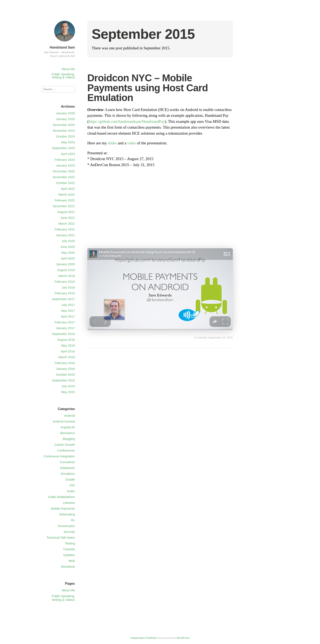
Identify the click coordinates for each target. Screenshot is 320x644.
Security (69, 532)
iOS (72, 485)
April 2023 (68, 154)
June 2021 (67, 218)
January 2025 (66, 119)
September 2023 (63, 148)
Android (201, 338)
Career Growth (65, 445)
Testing (70, 543)
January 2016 (66, 369)
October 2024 (66, 136)
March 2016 (67, 357)
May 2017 (68, 311)
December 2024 (64, 125)
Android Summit (64, 421)
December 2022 (64, 171)
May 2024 (68, 142)
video (132, 143)
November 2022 (64, 177)
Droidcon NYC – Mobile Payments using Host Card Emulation (148, 88)
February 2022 (65, 200)
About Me (68, 69)
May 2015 (68, 392)
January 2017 (66, 328)
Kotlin (71, 491)
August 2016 (66, 340)
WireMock (68, 567)
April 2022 (68, 189)
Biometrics (67, 433)
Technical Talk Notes (61, 537)
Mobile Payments (63, 508)
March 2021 (67, 223)
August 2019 (66, 270)
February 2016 (65, 363)
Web (72, 561)
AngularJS (68, 427)
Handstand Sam (62, 47)
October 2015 (66, 374)
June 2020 (67, 247)
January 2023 (66, 165)
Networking (67, 514)
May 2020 (68, 253)
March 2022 (67, 194)
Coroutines (67, 462)
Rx (73, 520)
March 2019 (67, 276)
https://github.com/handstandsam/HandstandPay (127, 121)
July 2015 (68, 386)
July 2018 (68, 287)
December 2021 (64, 206)
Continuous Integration (59, 456)
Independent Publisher (144, 638)
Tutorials (69, 549)
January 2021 (66, 235)
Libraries (69, 503)
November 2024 (64, 131)
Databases (67, 468)
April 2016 (68, 351)
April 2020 (68, 258)
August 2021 (66, 212)
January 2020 (66, 264)
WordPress (183, 638)
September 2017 (63, 299)
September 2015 (63, 380)
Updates (69, 555)
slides (112, 143)
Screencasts (66, 526)
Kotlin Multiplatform (62, 497)
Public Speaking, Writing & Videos (63, 76)
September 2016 (63, 334)
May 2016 (68, 345)
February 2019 (65, 282)
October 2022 (66, 183)
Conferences (66, 450)
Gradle (70, 479)
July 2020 (68, 241)
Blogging (69, 439)
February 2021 (65, 229)
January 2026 (66, 113)
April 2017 (68, 316)
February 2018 (65, 293)
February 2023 (65, 160)
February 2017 (65, 322)
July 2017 (68, 305)
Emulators (68, 474)
